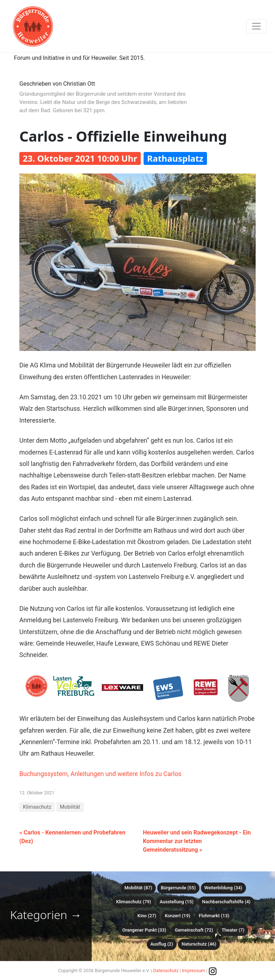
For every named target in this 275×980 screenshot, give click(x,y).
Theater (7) (233, 930)
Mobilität (70, 807)
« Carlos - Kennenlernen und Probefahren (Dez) (72, 837)
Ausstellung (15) (177, 902)
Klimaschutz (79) (133, 902)
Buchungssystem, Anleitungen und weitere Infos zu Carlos (100, 774)
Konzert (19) (177, 916)
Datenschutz (166, 971)
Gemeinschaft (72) (194, 930)
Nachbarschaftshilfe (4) (226, 902)
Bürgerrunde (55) (178, 888)
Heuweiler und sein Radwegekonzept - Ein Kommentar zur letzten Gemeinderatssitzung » (197, 841)
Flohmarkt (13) (214, 916)
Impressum (193, 971)
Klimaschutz (37, 807)
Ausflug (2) (162, 944)
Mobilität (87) (138, 888)
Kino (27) (147, 916)
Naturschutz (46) (199, 944)
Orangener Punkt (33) (144, 930)
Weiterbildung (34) (223, 888)
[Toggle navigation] (256, 26)
